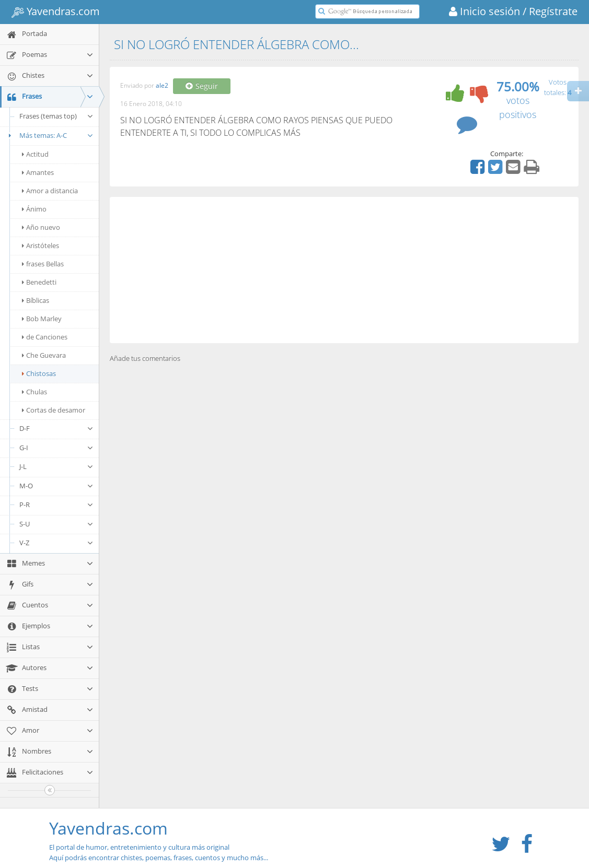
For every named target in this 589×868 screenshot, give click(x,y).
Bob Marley (42, 319)
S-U (56, 524)
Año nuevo (41, 227)
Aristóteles (41, 245)
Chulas (34, 392)
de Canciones (45, 337)
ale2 (162, 86)
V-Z (56, 543)
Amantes (38, 172)
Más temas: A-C (49, 135)
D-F (56, 428)
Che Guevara (44, 355)
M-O (56, 486)
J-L (56, 466)
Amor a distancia (50, 191)
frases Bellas (43, 264)
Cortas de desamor (54, 410)
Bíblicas (36, 300)
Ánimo (34, 209)
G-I (56, 448)
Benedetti (39, 282)
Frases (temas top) (56, 116)
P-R (56, 505)
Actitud (35, 154)
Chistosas (39, 373)
